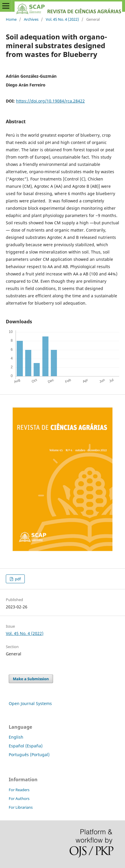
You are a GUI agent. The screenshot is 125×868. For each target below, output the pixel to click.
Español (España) (26, 746)
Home (11, 19)
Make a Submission (31, 679)
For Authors (19, 798)
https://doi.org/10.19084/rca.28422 (50, 101)
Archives (31, 19)
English (16, 737)
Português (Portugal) (29, 755)
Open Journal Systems (30, 703)
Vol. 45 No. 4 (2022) (62, 19)
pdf (17, 579)
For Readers (19, 790)
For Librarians (21, 807)
